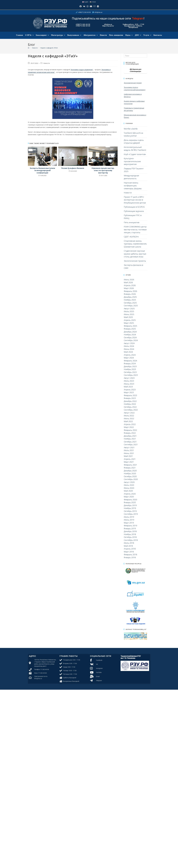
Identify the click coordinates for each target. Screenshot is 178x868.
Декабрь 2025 (130, 300)
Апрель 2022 (130, 427)
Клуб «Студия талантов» (135, 157)
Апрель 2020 (130, 497)
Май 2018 (128, 549)
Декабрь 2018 (130, 534)
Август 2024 (129, 346)
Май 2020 (128, 494)
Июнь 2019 (129, 523)
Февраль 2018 (130, 557)
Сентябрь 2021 (131, 447)
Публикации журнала (134, 214)
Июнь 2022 (129, 421)
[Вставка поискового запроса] (135, 58)
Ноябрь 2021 (130, 442)
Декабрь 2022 (130, 404)
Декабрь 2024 (130, 334)
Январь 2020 (130, 505)
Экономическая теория (133, 86)
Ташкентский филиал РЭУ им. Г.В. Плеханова (131, 660)
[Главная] (29, 51)
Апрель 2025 (130, 323)
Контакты (158, 38)
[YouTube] (92, 8)
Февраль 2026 (130, 294)
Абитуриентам (90, 38)
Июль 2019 (129, 520)
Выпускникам (74, 38)
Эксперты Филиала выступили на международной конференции (42, 173)
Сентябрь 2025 (131, 308)
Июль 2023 (129, 384)
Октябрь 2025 (130, 305)
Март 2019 (129, 525)
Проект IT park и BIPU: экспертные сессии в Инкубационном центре (135, 203)
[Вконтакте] (82, 8)
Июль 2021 (129, 453)
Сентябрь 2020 (131, 482)
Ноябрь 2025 (130, 303)
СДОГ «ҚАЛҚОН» (131, 239)
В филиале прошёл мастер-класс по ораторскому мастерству (103, 173)
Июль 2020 (129, 488)
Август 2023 (129, 381)
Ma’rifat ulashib (131, 132)
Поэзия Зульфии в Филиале (73, 171)
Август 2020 (129, 485)
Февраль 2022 (130, 433)
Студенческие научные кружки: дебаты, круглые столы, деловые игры (135, 257)
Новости (103, 38)
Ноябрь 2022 (130, 407)
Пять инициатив (116, 38)
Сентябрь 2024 (131, 343)
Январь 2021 (130, 471)
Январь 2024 (130, 366)
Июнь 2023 (129, 387)
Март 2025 (129, 326)
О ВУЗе (29, 38)
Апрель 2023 (130, 392)
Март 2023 (129, 395)
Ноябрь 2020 (130, 476)
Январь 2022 (130, 436)
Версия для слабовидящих (135, 73)
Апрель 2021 (130, 462)
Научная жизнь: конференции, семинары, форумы (133, 188)
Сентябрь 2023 (131, 378)
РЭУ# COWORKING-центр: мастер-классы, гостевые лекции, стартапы (135, 232)
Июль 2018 (129, 546)
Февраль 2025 (130, 329)
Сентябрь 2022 (131, 413)
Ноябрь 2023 (130, 372)
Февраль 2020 (130, 502)
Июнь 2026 (129, 282)
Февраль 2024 (130, 363)
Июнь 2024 (129, 352)
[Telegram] (102, 8)
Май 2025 (128, 320)
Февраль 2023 (130, 398)
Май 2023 (128, 389)
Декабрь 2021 (130, 439)
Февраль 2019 (130, 528)
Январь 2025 (130, 332)
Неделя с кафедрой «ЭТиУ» (49, 51)
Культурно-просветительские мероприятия (132, 164)
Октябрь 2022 (130, 410)
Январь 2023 (130, 401)
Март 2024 (129, 361)
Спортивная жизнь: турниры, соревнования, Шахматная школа (135, 247)
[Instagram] (87, 8)
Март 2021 (129, 465)
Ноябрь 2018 (130, 537)
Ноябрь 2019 (130, 511)
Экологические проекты (135, 264)
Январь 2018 (130, 560)
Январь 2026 (130, 297)
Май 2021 (128, 459)
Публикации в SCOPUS (134, 210)
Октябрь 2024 (130, 340)
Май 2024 (128, 355)
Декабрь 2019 (130, 508)
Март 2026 (129, 291)
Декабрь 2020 (130, 473)
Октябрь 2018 (130, 540)
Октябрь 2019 (130, 514)
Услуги (147, 38)
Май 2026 (128, 285)
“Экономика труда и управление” (82, 72)
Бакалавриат (42, 38)
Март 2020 (129, 499)
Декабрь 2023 (130, 369)
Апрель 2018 (130, 552)
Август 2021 (129, 450)
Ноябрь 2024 (130, 337)
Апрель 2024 (130, 358)
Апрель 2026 (130, 288)
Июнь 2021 (129, 456)
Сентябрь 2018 (131, 543)
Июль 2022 (129, 418)
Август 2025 (129, 311)
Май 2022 (128, 424)
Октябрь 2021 (130, 444)
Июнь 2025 (129, 317)
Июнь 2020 (129, 491)
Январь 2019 (130, 531)
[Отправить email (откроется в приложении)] (97, 8)
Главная (20, 38)
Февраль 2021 (130, 468)
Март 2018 (129, 554)
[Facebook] (76, 8)
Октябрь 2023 (130, 375)
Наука (129, 38)
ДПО (138, 38)
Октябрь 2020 (130, 479)
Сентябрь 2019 (131, 517)
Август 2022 (129, 415)
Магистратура (58, 38)
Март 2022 (129, 430)
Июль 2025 (129, 314)
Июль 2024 (129, 349)
